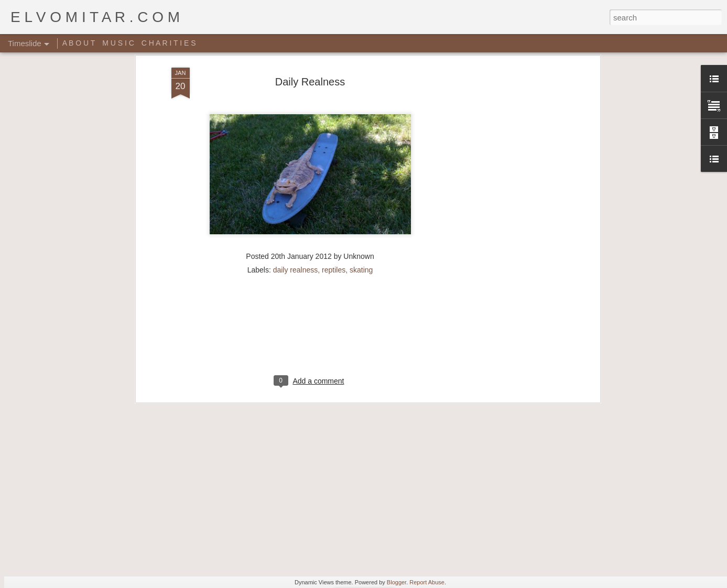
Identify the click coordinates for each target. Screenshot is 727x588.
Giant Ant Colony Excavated (368, 494)
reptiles (334, 162)
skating (361, 162)
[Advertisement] (310, 230)
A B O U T (79, 43)
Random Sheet (491, 513)
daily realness (296, 162)
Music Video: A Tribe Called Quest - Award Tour (268, 544)
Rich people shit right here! (510, 494)
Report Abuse (427, 582)
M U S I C (118, 43)
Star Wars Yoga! (343, 525)
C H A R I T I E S (169, 43)
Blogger (397, 582)
